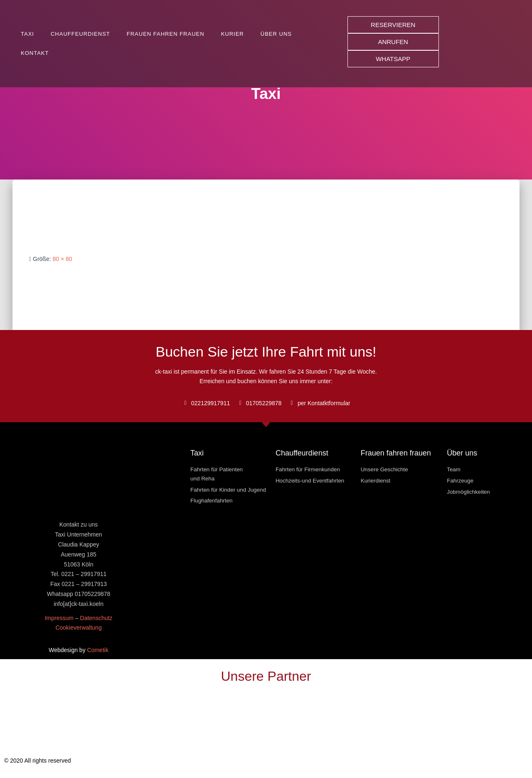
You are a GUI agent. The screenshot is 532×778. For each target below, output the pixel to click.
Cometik (98, 650)
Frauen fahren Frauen (166, 34)
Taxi (27, 34)
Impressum (59, 618)
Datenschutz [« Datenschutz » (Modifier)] (96, 618)
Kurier (233, 34)
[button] (393, 25)
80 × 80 (62, 259)
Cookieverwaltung (78, 628)
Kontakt (35, 53)
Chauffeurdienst (80, 34)
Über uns (276, 34)
